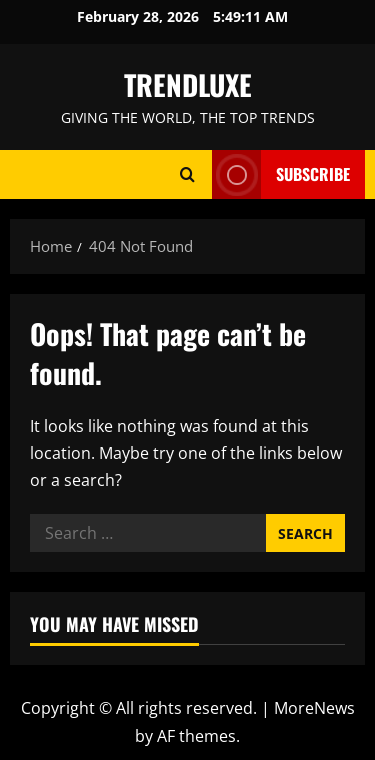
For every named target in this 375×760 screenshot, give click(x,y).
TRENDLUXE (188, 84)
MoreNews (314, 708)
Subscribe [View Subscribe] (281, 174)
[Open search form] (187, 174)
